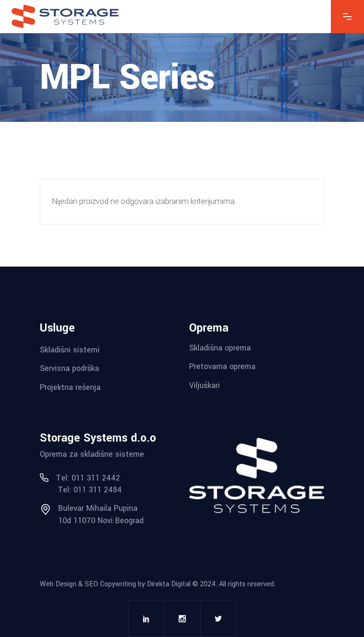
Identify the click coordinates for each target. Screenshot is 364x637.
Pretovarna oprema (222, 366)
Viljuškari (205, 385)
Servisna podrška (69, 368)
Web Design (58, 584)
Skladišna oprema (220, 347)
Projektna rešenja (70, 387)
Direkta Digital (169, 584)
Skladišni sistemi (70, 349)
